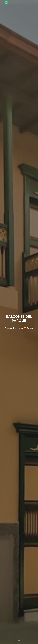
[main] (19, 322)
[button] (2, 3)
